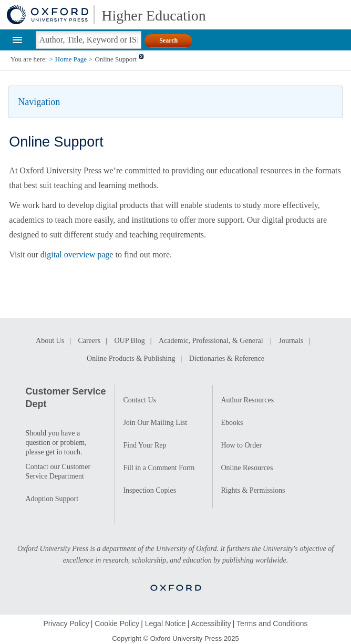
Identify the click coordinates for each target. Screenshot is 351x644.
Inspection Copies (149, 490)
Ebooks (232, 423)
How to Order (241, 445)
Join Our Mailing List (155, 423)
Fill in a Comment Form (159, 468)
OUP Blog (129, 341)
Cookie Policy (117, 624)
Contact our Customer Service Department (58, 471)
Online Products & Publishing (131, 359)
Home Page (71, 59)
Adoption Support (52, 499)
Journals (291, 341)
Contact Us (140, 400)
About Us (50, 341)
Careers (89, 341)
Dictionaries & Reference (227, 359)
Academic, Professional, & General (212, 341)
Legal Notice (166, 624)
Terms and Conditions (272, 624)
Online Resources (247, 468)
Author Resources (247, 400)
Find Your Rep (144, 445)
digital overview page (77, 255)
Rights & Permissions (253, 490)
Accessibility (211, 624)
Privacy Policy (66, 624)
